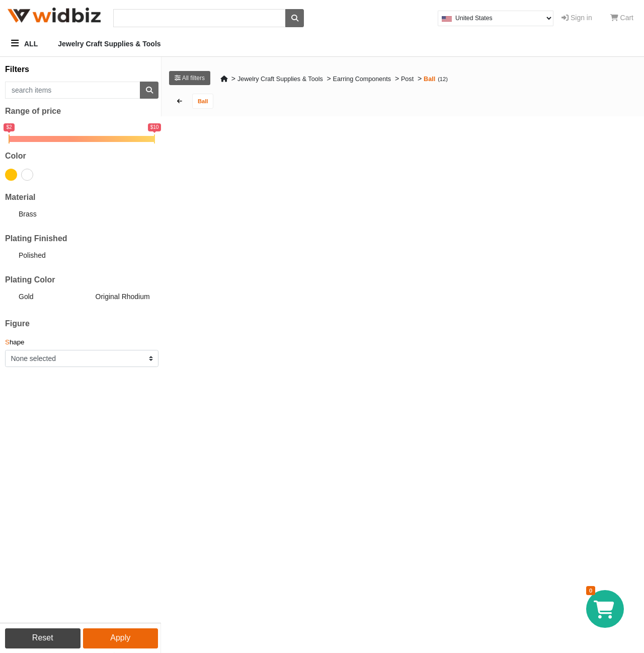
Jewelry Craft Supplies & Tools (109, 44)
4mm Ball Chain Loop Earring (341, 235)
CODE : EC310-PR (326, 225)
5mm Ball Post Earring (448, 392)
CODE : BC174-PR (444, 382)
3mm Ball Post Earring (566, 235)
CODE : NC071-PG (208, 382)
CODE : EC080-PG (445, 225)
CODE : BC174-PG (326, 538)
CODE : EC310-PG (208, 538)
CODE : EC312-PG (208, 225)
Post (407, 79)
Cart (622, 18)
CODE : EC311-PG (562, 538)
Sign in (577, 18)
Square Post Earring (445, 235)
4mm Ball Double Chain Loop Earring (222, 239)
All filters (190, 78)
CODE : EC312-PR (562, 382)
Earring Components (362, 79)
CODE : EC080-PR (444, 538)
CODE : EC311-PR (326, 382)
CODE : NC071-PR (562, 225)
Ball (429, 79)
